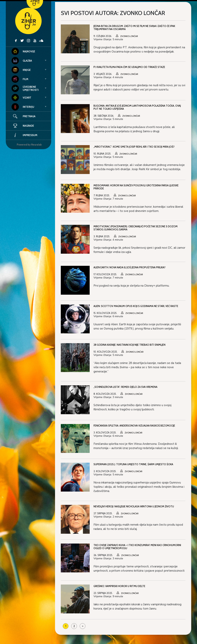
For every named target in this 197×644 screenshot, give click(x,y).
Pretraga (29, 116)
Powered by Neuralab (29, 145)
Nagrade (23, 126)
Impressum (24, 135)
